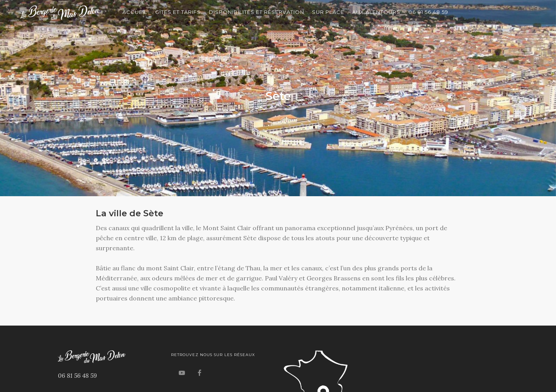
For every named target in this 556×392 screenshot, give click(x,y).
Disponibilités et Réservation (257, 12)
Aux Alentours (376, 12)
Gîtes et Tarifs (178, 12)
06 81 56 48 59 (428, 12)
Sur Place (328, 12)
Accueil (135, 12)
